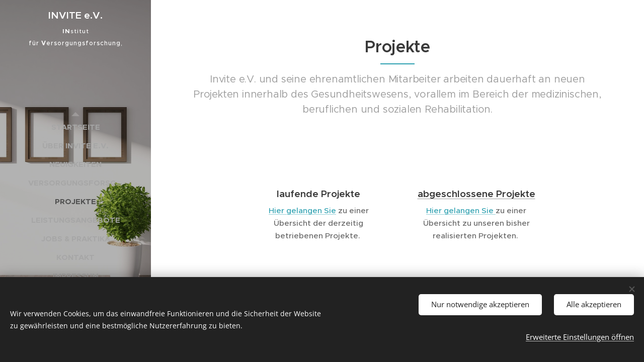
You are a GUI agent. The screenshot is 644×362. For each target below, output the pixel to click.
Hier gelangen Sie (302, 210)
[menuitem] (75, 127)
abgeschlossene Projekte (476, 194)
